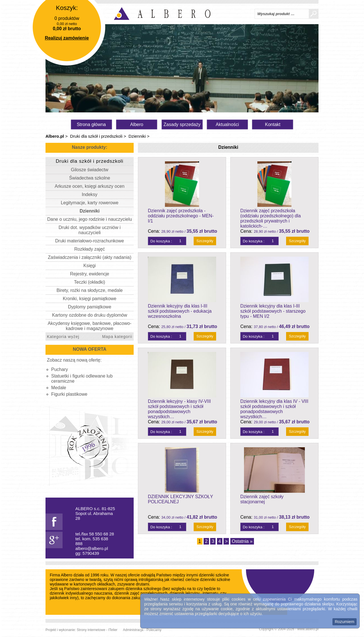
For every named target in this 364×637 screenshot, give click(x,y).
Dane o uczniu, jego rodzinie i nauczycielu (90, 219)
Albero (136, 124)
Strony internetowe (91, 630)
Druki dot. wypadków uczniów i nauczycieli (90, 230)
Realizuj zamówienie (67, 38)
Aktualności (227, 124)
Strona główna (91, 124)
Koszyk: (67, 8)
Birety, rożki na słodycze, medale (90, 290)
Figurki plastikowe (69, 394)
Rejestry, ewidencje (90, 274)
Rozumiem (345, 622)
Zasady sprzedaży (182, 124)
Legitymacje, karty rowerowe (90, 203)
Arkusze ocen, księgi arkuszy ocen (89, 186)
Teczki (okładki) (89, 282)
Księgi (90, 266)
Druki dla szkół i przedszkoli (96, 136)
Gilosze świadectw (90, 170)
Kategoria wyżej (63, 337)
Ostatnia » (242, 541)
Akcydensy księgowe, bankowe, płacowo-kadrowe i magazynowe (90, 326)
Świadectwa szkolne (90, 178)
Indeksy (89, 194)
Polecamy (154, 630)
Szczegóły (205, 241)
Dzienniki (137, 136)
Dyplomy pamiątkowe (90, 307)
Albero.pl (55, 136)
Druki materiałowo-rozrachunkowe (90, 241)
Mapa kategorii (117, 337)
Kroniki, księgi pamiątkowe (90, 299)
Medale (59, 388)
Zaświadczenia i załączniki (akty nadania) (89, 257)
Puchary (60, 369)
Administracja (133, 630)
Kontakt (273, 124)
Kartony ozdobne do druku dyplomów (90, 315)
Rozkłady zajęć (90, 249)
